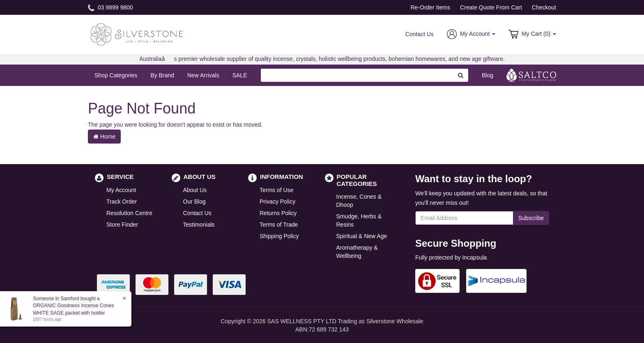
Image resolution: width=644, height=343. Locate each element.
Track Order (122, 202)
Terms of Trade (279, 225)
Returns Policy (278, 213)
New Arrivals (203, 75)
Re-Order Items (430, 7)
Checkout (544, 7)
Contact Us (420, 34)
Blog (488, 75)
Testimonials (199, 225)
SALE (240, 75)
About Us (195, 190)
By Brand (162, 75)
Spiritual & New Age (362, 236)
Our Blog (194, 202)
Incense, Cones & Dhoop (359, 201)
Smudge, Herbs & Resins (359, 220)
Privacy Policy (277, 202)
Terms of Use (276, 190)
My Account (121, 190)
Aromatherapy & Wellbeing (357, 252)
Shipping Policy (279, 236)
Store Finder (122, 225)
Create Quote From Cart (491, 7)
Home (104, 137)
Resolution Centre (129, 213)
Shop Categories (116, 75)
